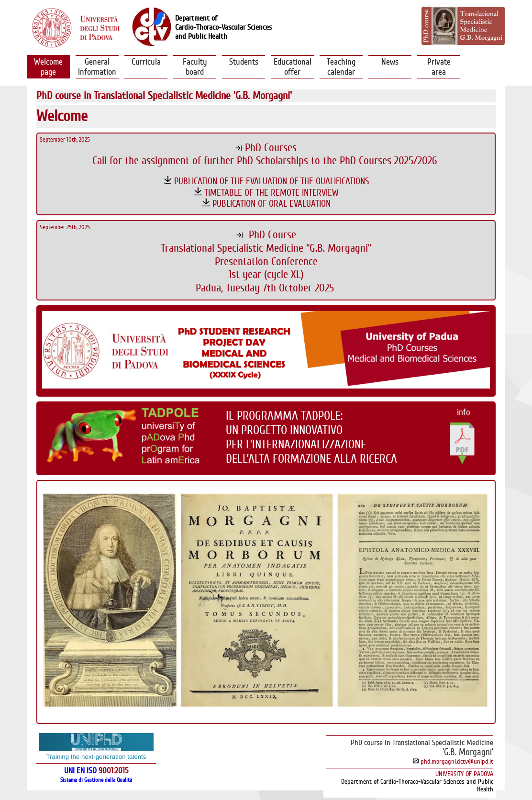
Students (244, 67)
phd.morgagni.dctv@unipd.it (453, 761)
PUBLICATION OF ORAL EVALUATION (272, 204)
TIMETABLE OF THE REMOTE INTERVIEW (272, 193)
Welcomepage (48, 67)
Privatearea (439, 67)
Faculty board (195, 67)
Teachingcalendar (341, 67)
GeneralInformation (97, 67)
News (390, 67)
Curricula (146, 67)
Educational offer (293, 67)
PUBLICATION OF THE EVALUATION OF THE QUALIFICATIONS (272, 181)
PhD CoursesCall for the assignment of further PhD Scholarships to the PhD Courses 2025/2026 (266, 154)
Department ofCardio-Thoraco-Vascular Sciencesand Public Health (223, 27)
